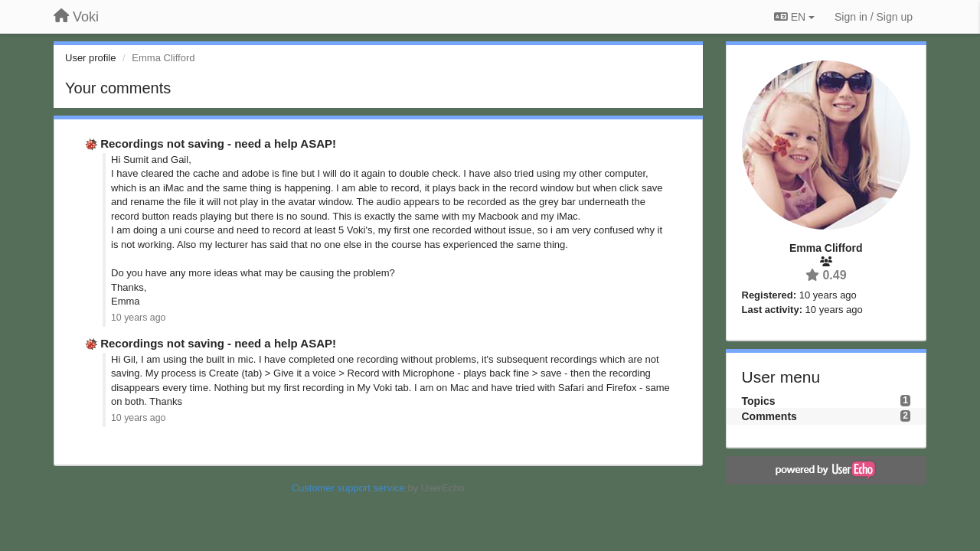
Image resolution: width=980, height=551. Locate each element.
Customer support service (348, 488)
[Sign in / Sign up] (874, 17)
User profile (90, 58)
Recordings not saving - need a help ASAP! (218, 143)
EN (794, 17)
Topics (759, 401)
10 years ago (138, 318)
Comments (769, 416)
